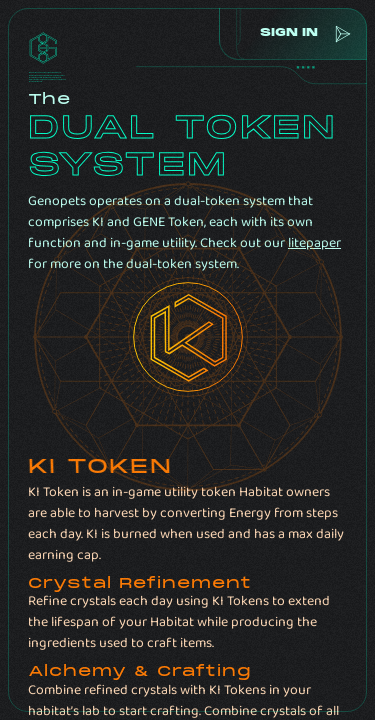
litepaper (314, 243)
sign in (285, 33)
